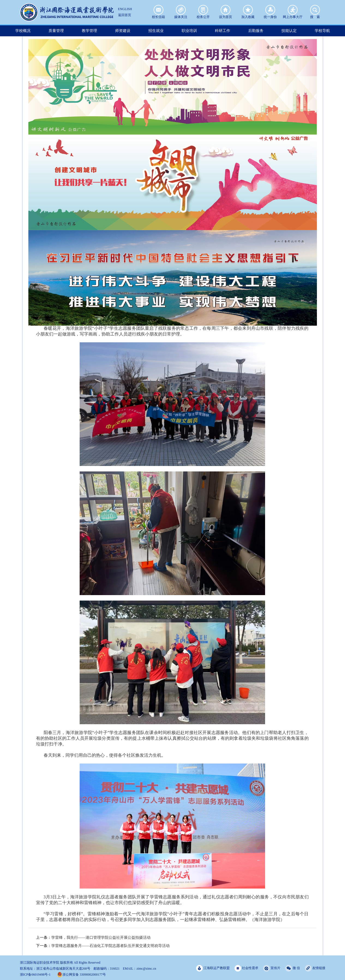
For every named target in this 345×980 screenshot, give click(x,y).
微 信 (293, 968)
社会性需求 (246, 968)
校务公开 (203, 10)
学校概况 (23, 31)
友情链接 (315, 968)
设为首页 (226, 10)
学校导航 (322, 31)
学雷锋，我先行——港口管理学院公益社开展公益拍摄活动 (101, 938)
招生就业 (156, 31)
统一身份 (270, 10)
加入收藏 (248, 10)
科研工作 (223, 31)
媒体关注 (181, 10)
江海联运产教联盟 (213, 968)
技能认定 (289, 31)
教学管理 (89, 31)
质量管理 (56, 31)
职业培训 (189, 31)
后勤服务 (256, 31)
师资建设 (123, 31)
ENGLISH (125, 9)
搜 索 (315, 10)
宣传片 (272, 968)
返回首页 (125, 15)
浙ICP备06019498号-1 (35, 975)
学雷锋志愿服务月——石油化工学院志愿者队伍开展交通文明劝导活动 (110, 946)
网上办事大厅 (293, 10)
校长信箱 (158, 10)
